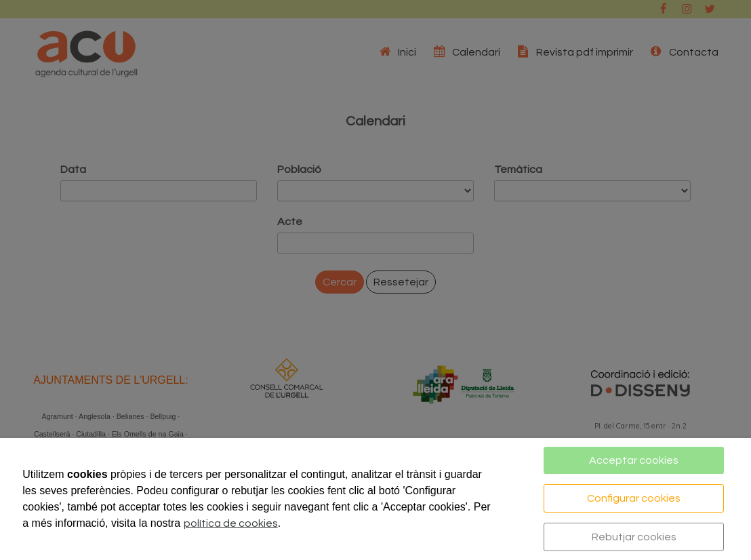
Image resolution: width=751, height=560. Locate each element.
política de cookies (231, 523)
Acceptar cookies (634, 460)
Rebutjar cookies (634, 537)
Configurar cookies (634, 498)
